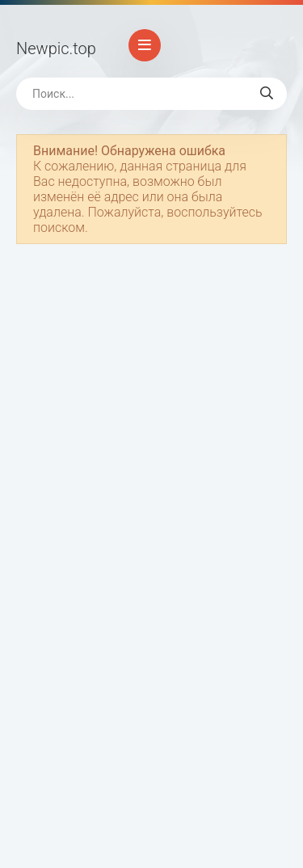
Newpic (56, 48)
